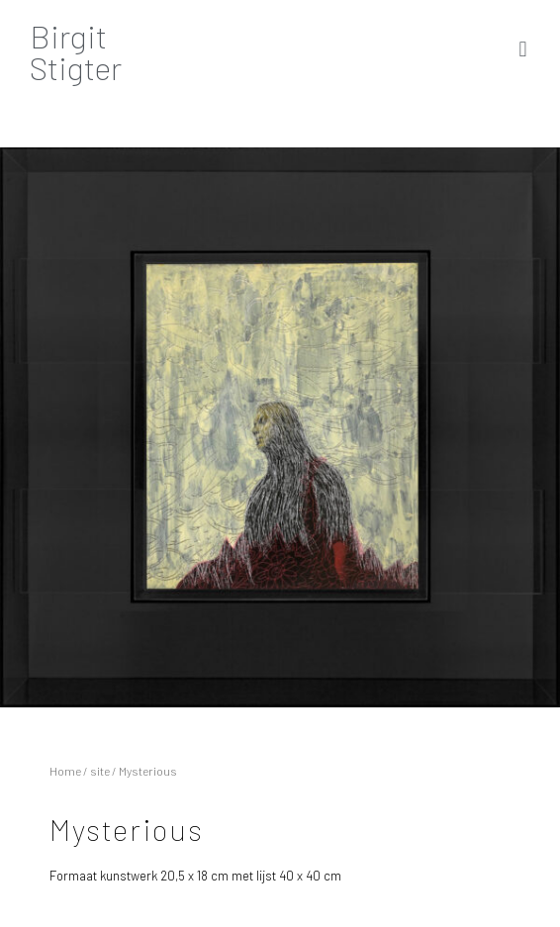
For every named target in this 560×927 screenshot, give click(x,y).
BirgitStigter (76, 51)
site (100, 771)
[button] (523, 49)
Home (65, 771)
